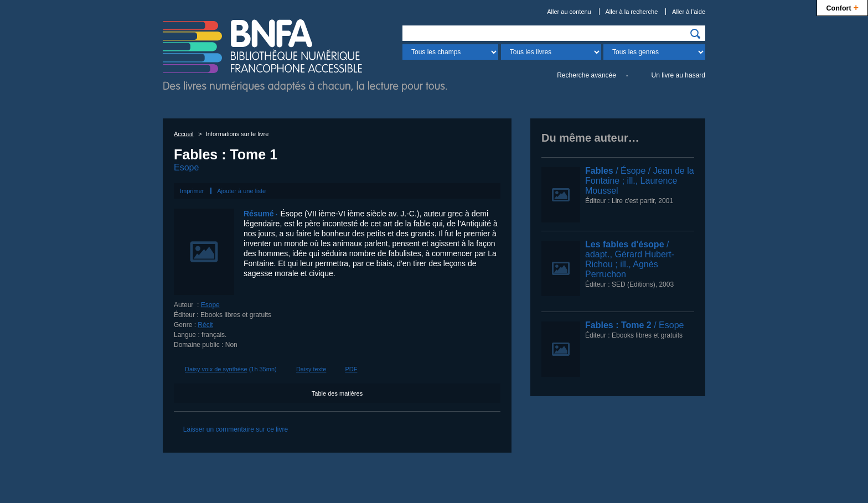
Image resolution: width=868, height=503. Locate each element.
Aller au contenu (569, 12)
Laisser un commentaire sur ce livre (236, 429)
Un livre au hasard (678, 75)
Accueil (184, 134)
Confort (842, 7)
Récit (205, 325)
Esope (186, 167)
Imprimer (192, 191)
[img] (695, 34)
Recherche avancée (587, 75)
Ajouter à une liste (241, 191)
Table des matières (337, 393)
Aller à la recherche (632, 12)
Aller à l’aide (689, 12)
